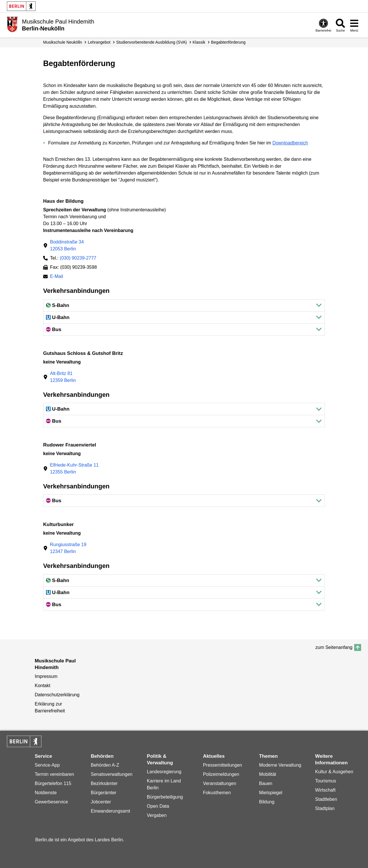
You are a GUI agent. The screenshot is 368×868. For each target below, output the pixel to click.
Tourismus (326, 781)
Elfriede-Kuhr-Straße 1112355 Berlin (74, 468)
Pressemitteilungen (223, 765)
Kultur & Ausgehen (334, 772)
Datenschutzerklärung (57, 695)
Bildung (267, 802)
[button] (184, 305)
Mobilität (268, 774)
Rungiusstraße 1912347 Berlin (68, 548)
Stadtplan (325, 808)
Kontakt (43, 686)
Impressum (46, 676)
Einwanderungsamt (111, 811)
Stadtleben (326, 799)
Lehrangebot (99, 42)
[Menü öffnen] (354, 25)
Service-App (47, 765)
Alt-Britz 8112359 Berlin (63, 377)
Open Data (158, 806)
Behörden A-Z (105, 765)
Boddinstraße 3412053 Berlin (67, 245)
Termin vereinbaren (54, 774)
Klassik (199, 42)
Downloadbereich (290, 143)
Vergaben (157, 815)
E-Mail (56, 277)
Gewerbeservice (51, 802)
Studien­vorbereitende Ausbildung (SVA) (152, 42)
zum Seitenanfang (334, 647)
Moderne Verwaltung (280, 765)
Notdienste (46, 793)
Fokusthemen (217, 793)
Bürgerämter (104, 793)
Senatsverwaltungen (112, 774)
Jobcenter (101, 802)
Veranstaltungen (220, 783)
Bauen (266, 783)
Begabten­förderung (228, 42)
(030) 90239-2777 (78, 258)
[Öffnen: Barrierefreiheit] (323, 25)
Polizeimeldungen (221, 774)
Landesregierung (164, 772)
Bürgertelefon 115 (53, 783)
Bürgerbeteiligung (165, 797)
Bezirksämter (104, 783)
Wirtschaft (325, 790)
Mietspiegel (271, 793)
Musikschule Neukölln (63, 42)
